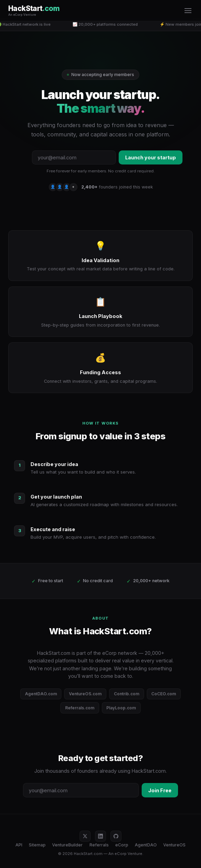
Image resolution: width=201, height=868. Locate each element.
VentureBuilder (67, 845)
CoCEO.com (164, 694)
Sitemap (37, 845)
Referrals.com (80, 708)
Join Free (160, 790)
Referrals (99, 845)
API (19, 845)
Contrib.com (127, 694)
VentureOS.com (85, 694)
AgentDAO (146, 845)
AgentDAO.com (41, 694)
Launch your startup (151, 157)
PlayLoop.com (121, 708)
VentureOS (174, 845)
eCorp (122, 845)
